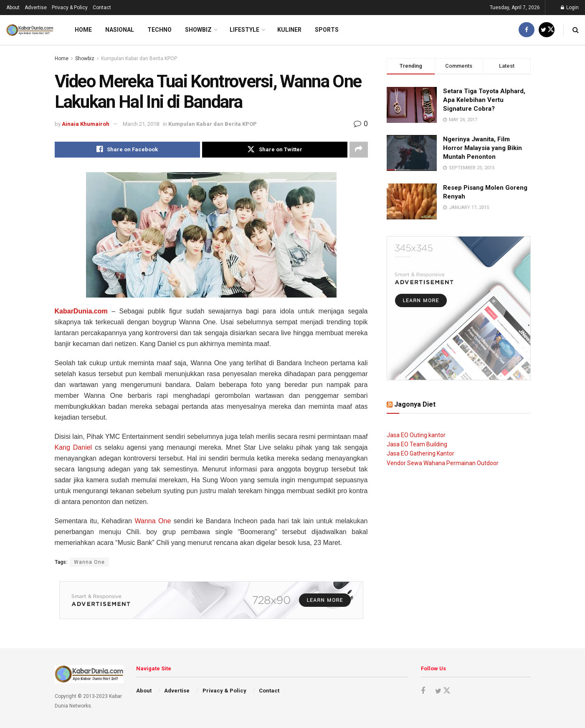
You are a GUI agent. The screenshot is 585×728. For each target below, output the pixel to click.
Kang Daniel (73, 447)
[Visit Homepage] (30, 30)
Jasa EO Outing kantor (416, 435)
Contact (102, 8)
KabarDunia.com (81, 311)
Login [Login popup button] (570, 8)
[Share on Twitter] (275, 150)
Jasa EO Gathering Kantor (420, 453)
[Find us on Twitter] (547, 30)
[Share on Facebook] (127, 150)
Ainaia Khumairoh (86, 124)
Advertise (36, 8)
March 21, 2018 (141, 124)
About (13, 8)
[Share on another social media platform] (359, 150)
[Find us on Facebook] (527, 30)
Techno (160, 30)
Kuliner (289, 30)
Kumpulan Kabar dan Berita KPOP (139, 59)
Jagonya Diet (415, 404)
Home (83, 30)
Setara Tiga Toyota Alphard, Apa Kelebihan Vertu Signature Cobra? (484, 100)
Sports (327, 30)
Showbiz (198, 30)
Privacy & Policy (70, 8)
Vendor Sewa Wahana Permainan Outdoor (443, 463)
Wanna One (153, 521)
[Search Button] (576, 30)
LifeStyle (244, 30)
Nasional (120, 30)
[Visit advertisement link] (211, 600)
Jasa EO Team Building (417, 444)
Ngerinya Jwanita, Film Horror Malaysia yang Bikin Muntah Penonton (482, 148)
